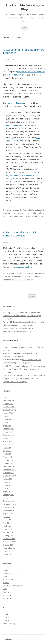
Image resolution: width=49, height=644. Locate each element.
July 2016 (7, 397)
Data (5, 576)
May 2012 (7, 451)
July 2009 (7, 551)
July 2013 (7, 416)
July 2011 (7, 482)
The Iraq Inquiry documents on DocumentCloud (22, 313)
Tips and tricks (29, 210)
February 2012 (9, 460)
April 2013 (7, 426)
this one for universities (17, 75)
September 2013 (10, 410)
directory (7, 276)
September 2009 (10, 548)
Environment (8, 579)
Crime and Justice (10, 573)
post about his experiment (18, 103)
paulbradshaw (38, 216)
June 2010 (7, 520)
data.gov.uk (11, 125)
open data (15, 213)
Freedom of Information (13, 586)
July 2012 (7, 444)
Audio (5, 570)
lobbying (17, 276)
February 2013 (9, 429)
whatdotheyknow (10, 216)
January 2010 (8, 536)
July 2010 (7, 517)
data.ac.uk (23, 125)
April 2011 (7, 492)
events (6, 583)
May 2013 (7, 422)
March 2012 (8, 457)
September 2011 (10, 476)
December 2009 (9, 539)
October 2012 (8, 438)
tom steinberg (36, 276)
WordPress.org (9, 623)
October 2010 (8, 507)
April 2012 (7, 454)
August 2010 (8, 514)
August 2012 (8, 441)
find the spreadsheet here (21, 267)
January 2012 (8, 463)
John (5, 347)
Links (5, 589)
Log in (5, 614)
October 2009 (8, 545)
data (5, 213)
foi (9, 213)
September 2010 (10, 510)
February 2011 (9, 495)
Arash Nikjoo (8, 353)
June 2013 (7, 419)
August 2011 (8, 479)
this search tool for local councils (31, 72)
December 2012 (9, 435)
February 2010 (9, 532)
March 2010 (8, 529)
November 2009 (9, 542)
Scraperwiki (31, 213)
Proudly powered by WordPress (15, 639)
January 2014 (8, 404)
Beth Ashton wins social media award (18, 328)
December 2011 (9, 466)
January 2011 (8, 498)
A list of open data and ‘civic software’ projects (20, 234)
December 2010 (9, 501)
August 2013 (8, 413)
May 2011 (7, 488)
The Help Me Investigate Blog (25, 7)
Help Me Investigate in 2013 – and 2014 (18, 331)
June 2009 (7, 554)
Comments (9, 620)
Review (6, 592)
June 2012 (7, 448)
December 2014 (9, 400)
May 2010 (7, 523)
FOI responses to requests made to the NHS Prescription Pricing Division (23, 175)
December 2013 (9, 407)
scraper (23, 213)
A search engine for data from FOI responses (24, 51)
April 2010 (7, 526)
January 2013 (8, 432)
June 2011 (7, 485)
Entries (8, 617)
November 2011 (9, 470)
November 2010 (9, 504)
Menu (24, 28)
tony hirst (40, 213)
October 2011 (8, 473)
